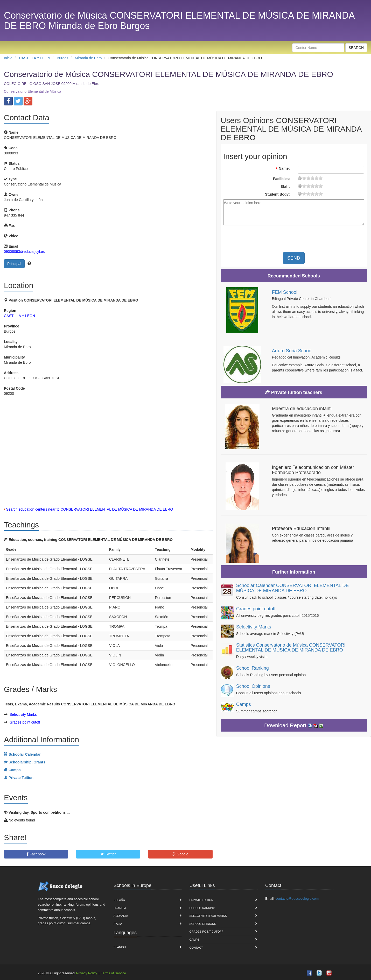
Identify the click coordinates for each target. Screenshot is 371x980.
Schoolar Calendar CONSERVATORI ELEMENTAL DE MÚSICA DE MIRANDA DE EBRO (293, 588)
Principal (14, 264)
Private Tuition (201, 900)
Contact (196, 948)
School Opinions (253, 686)
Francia (120, 908)
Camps (244, 704)
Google (180, 854)
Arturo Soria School (292, 351)
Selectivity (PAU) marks (208, 916)
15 (317, 178)
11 (312, 178)
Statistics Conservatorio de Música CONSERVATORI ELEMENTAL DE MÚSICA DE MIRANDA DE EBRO (291, 648)
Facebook (36, 854)
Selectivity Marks (23, 714)
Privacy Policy (87, 973)
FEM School (285, 292)
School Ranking (253, 668)
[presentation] (313, 239)
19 (321, 178)
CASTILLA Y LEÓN (19, 316)
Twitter (108, 854)
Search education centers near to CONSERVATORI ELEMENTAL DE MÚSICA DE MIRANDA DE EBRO (89, 509)
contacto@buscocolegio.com (297, 899)
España (119, 900)
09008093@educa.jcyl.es (24, 252)
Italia (118, 924)
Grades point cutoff (25, 722)
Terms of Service (113, 973)
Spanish (120, 947)
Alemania (121, 916)
